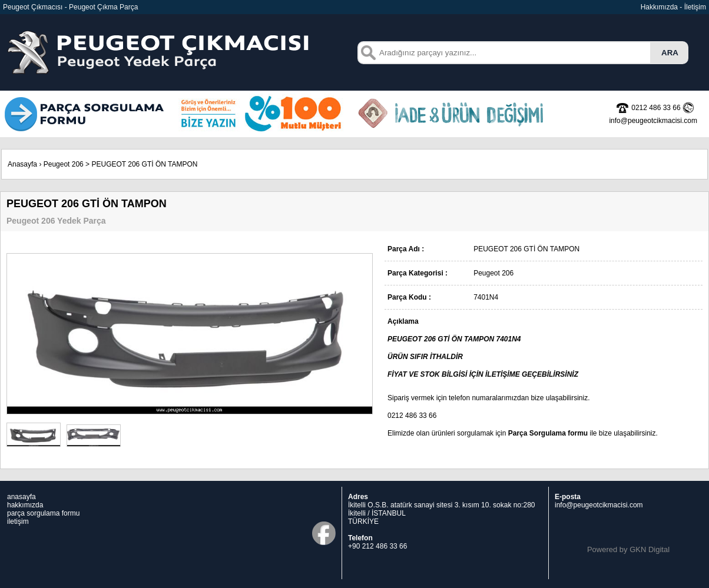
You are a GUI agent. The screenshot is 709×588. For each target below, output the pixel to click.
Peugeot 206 (64, 164)
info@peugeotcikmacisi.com (599, 505)
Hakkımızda (659, 7)
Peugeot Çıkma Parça (103, 7)
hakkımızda (25, 505)
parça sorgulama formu (43, 513)
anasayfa (21, 497)
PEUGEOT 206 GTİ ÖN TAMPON (144, 164)
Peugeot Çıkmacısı (33, 7)
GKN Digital (650, 549)
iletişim (18, 521)
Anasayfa (22, 164)
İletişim (695, 7)
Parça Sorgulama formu (548, 433)
